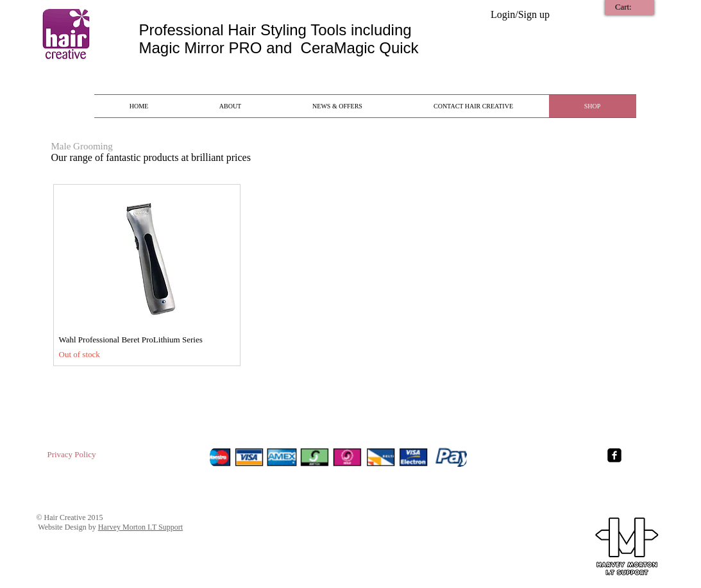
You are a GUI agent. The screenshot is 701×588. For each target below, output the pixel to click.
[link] (631, 7)
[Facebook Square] (614, 455)
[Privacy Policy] (72, 455)
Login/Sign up (520, 14)
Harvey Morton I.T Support (140, 527)
